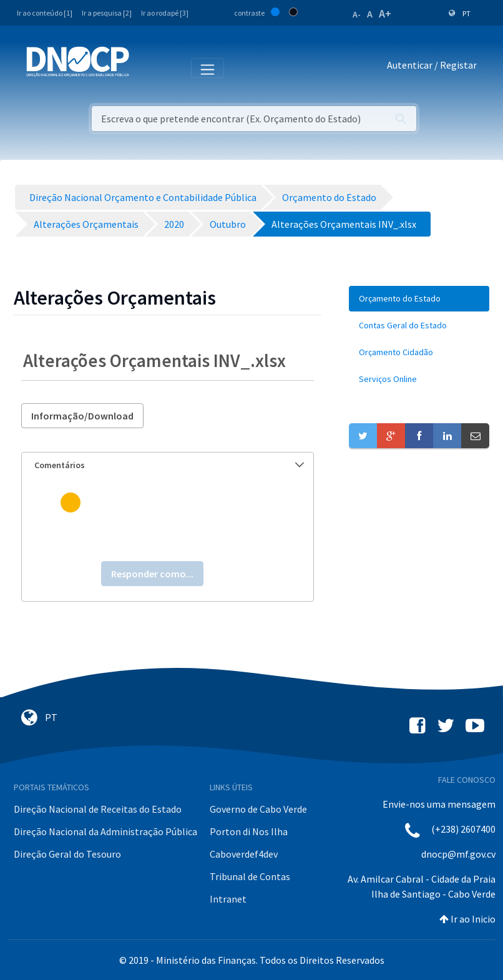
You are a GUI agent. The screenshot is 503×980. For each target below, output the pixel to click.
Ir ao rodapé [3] (165, 13)
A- (357, 14)
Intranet (228, 899)
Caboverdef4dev (244, 854)
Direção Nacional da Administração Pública (105, 831)
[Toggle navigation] (146, 67)
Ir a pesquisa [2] (107, 13)
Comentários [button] (169, 465)
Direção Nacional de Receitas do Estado (98, 809)
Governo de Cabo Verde (258, 809)
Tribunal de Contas (250, 876)
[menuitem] (419, 299)
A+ (385, 13)
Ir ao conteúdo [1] (45, 13)
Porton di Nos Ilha (249, 831)
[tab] (168, 465)
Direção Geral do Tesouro (67, 854)
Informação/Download (82, 416)
